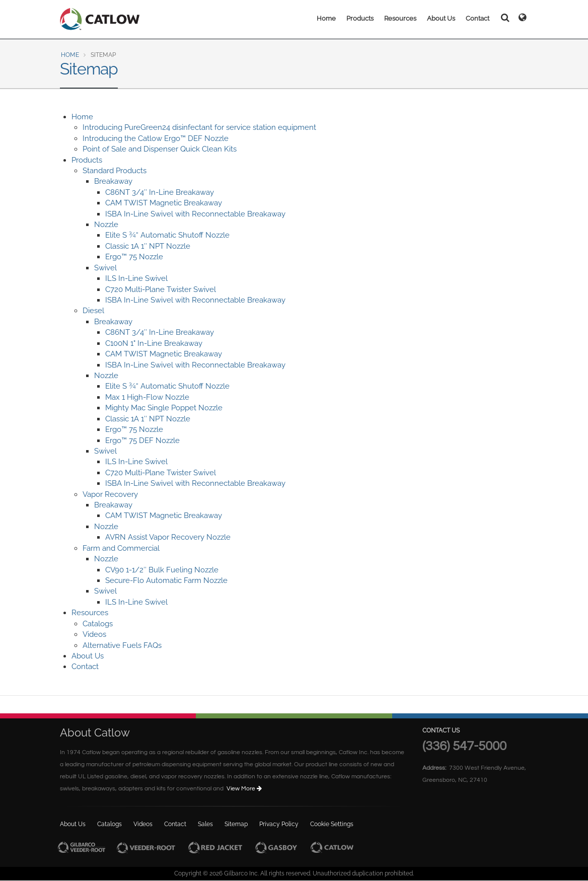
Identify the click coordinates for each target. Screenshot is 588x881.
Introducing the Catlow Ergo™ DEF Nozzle (156, 138)
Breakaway (113, 181)
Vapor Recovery (110, 494)
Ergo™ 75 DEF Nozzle (142, 440)
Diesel (93, 311)
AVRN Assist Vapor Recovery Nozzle (168, 537)
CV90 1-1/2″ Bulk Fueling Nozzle (162, 570)
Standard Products (115, 171)
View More (245, 789)
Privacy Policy (279, 824)
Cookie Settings (332, 824)
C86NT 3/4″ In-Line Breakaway (160, 192)
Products (360, 18)
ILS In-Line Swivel (136, 278)
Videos (94, 634)
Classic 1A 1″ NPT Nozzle (148, 246)
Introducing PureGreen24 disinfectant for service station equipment (199, 127)
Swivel (105, 268)
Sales (205, 824)
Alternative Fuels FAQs (122, 645)
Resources (400, 18)
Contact (477, 18)
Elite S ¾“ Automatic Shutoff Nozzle (167, 235)
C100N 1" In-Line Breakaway (154, 343)
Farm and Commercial (121, 548)
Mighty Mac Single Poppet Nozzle (164, 408)
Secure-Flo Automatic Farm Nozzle (166, 580)
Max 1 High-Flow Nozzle (147, 397)
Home (326, 18)
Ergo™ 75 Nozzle (134, 257)
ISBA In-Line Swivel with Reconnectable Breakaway (195, 214)
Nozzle (106, 225)
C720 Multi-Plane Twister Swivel (161, 289)
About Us (441, 18)
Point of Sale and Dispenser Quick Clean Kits (160, 149)
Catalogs (98, 624)
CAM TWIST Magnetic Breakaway (164, 203)
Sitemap (236, 824)
